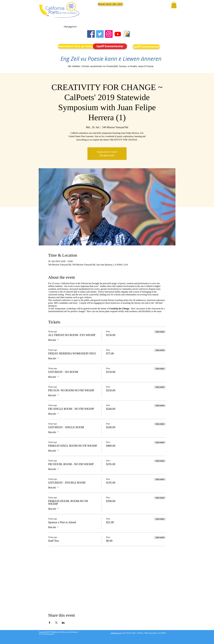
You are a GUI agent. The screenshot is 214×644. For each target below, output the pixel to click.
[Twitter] (100, 34)
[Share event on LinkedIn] (63, 623)
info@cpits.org (116, 633)
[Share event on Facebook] (50, 623)
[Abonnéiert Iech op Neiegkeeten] (80, 46)
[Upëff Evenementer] (110, 46)
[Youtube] (118, 34)
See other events (107, 155)
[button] (110, 4)
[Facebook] (91, 34)
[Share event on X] (56, 623)
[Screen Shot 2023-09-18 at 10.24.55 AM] (127, 34)
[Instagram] (109, 34)
